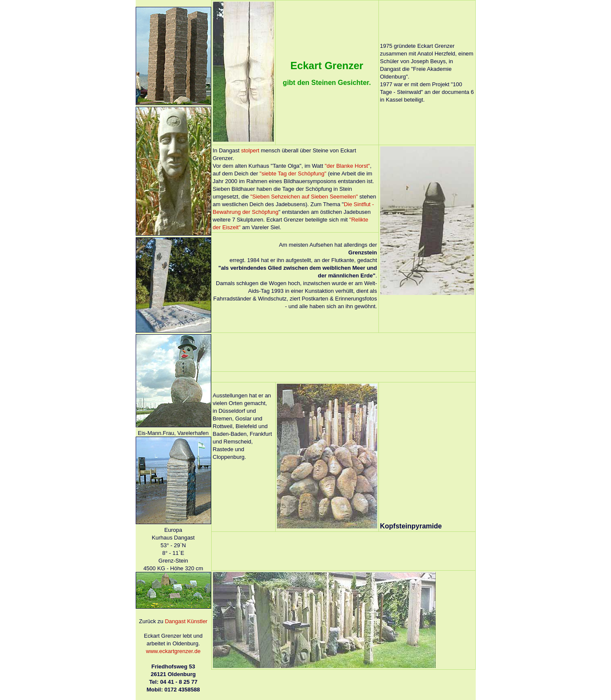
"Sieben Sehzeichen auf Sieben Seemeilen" (304, 197)
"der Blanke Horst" (347, 166)
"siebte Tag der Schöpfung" (293, 174)
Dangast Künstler (186, 621)
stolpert (250, 150)
